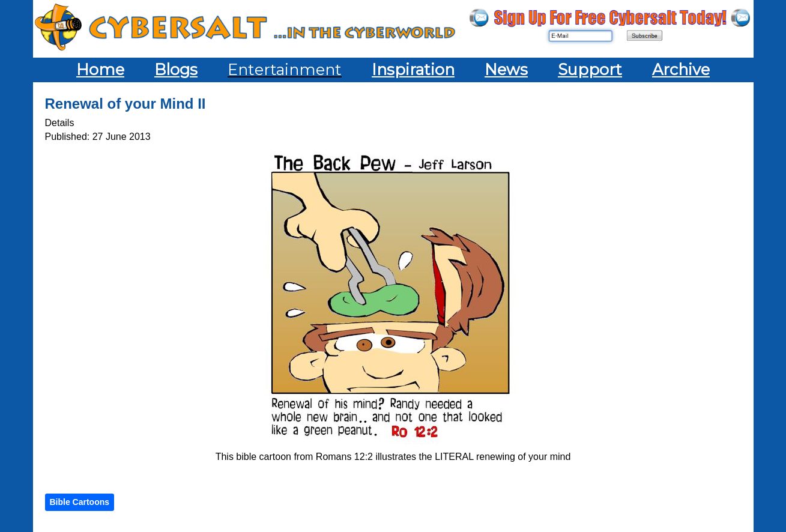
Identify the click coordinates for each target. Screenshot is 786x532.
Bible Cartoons (80, 502)
